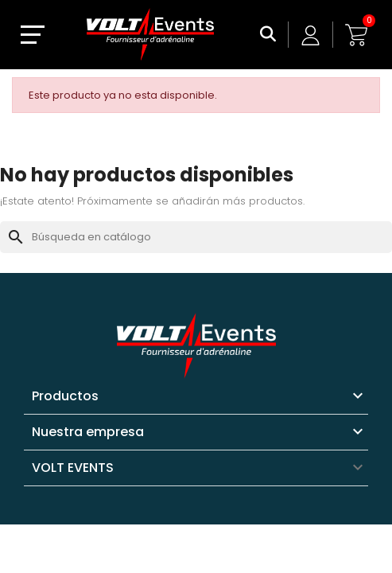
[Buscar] (196, 237)
